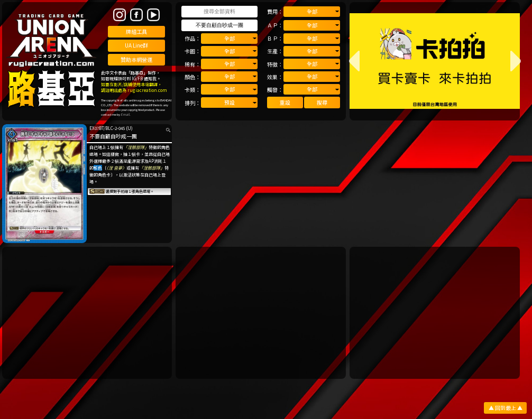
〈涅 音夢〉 (116, 168)
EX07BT (97, 128)
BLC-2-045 (115, 128)
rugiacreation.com (147, 90)
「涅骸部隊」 (136, 147)
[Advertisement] (87, 313)
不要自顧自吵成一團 (113, 136)
